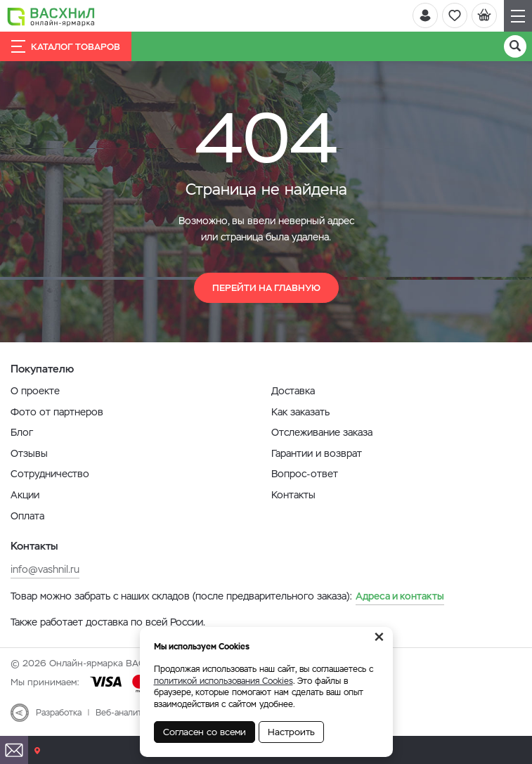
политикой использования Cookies (223, 681)
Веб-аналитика (125, 713)
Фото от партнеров (57, 412)
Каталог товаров (66, 46)
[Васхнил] (51, 16)
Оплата (27, 516)
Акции (25, 495)
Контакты (293, 495)
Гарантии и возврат (317, 453)
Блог (22, 432)
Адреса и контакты (400, 596)
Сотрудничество (50, 474)
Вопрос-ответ (305, 474)
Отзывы (29, 453)
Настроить (291, 732)
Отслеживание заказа (322, 432)
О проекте (35, 391)
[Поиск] (515, 46)
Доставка (293, 391)
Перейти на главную (266, 288)
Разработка (59, 713)
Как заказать (300, 412)
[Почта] (14, 750)
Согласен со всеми (205, 732)
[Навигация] (518, 16)
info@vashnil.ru (45, 569)
